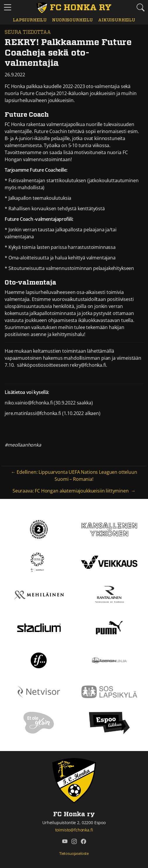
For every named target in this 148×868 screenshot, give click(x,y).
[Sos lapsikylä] (109, 691)
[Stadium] (39, 627)
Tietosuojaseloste (74, 853)
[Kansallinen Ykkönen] (109, 529)
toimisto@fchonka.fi (74, 830)
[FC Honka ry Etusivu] (74, 8)
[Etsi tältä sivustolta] (140, 7)
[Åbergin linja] (109, 660)
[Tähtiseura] (39, 562)
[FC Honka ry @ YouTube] (65, 841)
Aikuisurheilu (117, 20)
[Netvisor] (39, 691)
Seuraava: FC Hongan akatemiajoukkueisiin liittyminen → (74, 491)
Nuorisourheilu (72, 20)
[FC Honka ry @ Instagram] (74, 841)
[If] (39, 660)
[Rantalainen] (109, 595)
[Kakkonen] (39, 529)
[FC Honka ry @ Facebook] (83, 841)
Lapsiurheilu (30, 20)
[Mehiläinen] (39, 595)
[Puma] (109, 627)
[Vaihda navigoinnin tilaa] (8, 8)
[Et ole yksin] (39, 723)
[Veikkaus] (109, 562)
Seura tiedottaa (28, 32)
